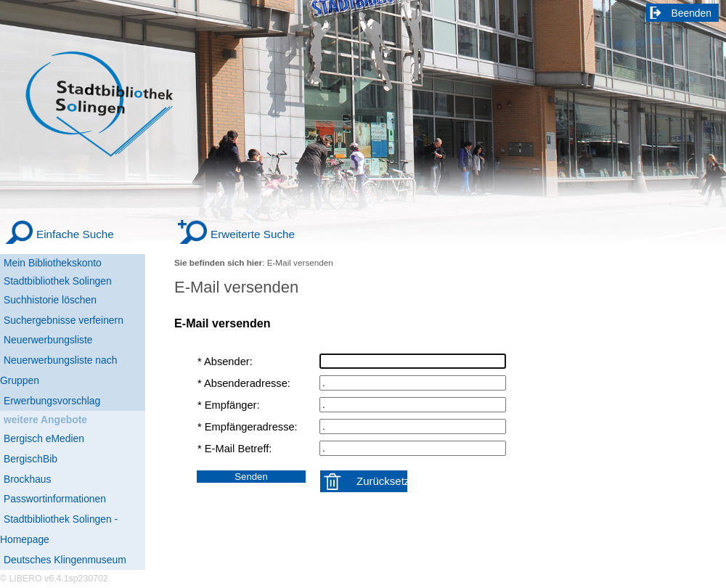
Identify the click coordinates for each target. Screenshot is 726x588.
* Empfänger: (229, 405)
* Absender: (225, 362)
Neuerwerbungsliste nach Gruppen (58, 370)
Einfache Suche (75, 234)
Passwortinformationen (55, 499)
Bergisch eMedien (44, 438)
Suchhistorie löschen (50, 300)
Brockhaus (27, 479)
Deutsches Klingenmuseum (65, 560)
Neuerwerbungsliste (48, 340)
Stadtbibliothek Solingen (58, 281)
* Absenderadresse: (244, 383)
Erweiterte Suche (253, 234)
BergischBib (30, 459)
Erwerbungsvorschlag (52, 401)
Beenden (692, 13)
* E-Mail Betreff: (234, 449)
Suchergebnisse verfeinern (64, 320)
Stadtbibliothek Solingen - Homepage (59, 529)
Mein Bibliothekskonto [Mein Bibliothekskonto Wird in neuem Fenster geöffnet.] (53, 263)
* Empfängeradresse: (248, 427)
